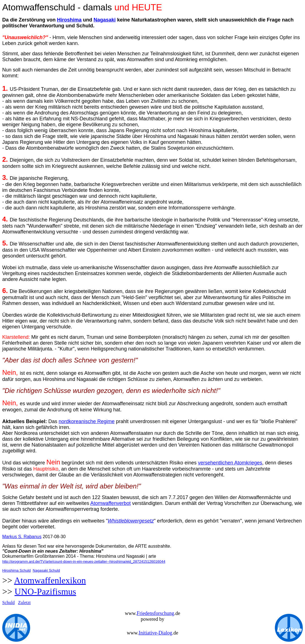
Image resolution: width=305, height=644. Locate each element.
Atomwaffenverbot (110, 503)
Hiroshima (69, 20)
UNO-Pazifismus (45, 591)
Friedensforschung (155, 613)
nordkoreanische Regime (87, 421)
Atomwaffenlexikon (50, 580)
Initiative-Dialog (155, 633)
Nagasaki (105, 20)
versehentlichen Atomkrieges (230, 463)
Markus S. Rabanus (22, 537)
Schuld (8, 603)
